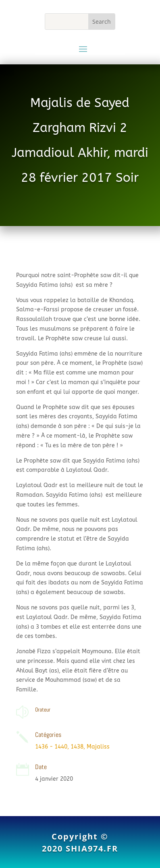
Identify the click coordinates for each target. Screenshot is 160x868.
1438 (77, 747)
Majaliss (98, 747)
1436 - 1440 (51, 747)
